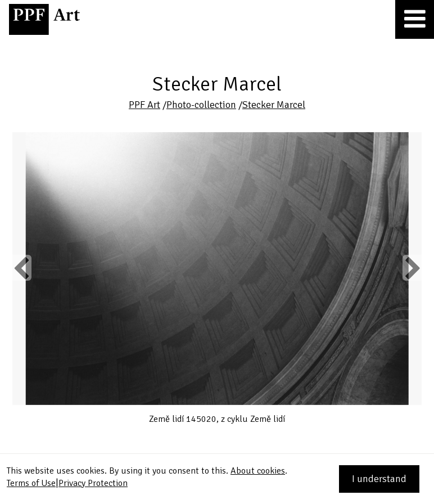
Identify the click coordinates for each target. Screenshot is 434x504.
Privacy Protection (93, 483)
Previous (22, 268)
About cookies (258, 471)
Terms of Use (31, 483)
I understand (379, 479)
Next (412, 268)
